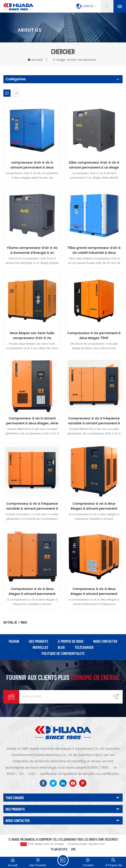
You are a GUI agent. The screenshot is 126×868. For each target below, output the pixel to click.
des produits (38, 641)
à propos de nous (71, 641)
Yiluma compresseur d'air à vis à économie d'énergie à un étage (32, 250)
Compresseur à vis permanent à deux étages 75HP (94, 336)
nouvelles (40, 647)
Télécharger (84, 647)
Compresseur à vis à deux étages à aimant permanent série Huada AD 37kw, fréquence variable (94, 506)
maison (14, 641)
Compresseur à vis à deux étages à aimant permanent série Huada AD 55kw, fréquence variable (32, 592)
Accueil (35, 60)
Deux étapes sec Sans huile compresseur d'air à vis (32, 336)
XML (74, 849)
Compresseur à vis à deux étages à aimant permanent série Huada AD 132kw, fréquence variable (94, 592)
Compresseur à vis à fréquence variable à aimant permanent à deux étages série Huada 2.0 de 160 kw (32, 506)
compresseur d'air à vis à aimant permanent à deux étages (32, 165)
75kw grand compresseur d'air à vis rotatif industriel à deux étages (94, 250)
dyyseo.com (97, 844)
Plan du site (59, 849)
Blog (61, 647)
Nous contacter (105, 641)
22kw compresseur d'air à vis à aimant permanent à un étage (94, 165)
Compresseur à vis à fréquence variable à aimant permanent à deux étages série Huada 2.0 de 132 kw (94, 421)
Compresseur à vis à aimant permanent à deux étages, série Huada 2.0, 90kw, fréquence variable (32, 421)
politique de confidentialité (63, 653)
